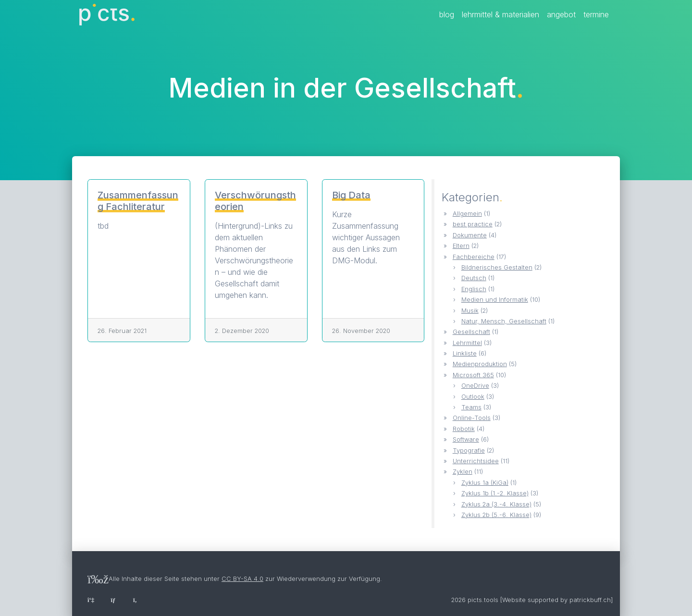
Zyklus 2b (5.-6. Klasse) (496, 515)
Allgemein (467, 214)
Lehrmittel (467, 343)
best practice (473, 224)
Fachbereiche (474, 257)
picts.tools (483, 600)
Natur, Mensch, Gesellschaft (504, 321)
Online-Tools (472, 418)
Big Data (351, 195)
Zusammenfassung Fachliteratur (138, 201)
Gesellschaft (471, 332)
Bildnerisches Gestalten (497, 267)
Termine (596, 14)
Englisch (474, 289)
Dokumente (470, 235)
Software (466, 439)
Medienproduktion (480, 364)
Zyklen (463, 472)
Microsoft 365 (473, 375)
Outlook (473, 397)
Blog (447, 14)
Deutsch (474, 278)
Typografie (469, 450)
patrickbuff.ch (590, 600)
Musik (470, 311)
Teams (471, 407)
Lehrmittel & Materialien (500, 14)
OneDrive (475, 386)
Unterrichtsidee (476, 461)
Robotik (464, 429)
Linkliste (465, 353)
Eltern (461, 246)
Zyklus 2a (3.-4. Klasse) (496, 504)
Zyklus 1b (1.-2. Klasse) (495, 493)
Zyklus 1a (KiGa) (485, 483)
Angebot (561, 14)
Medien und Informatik (495, 300)
